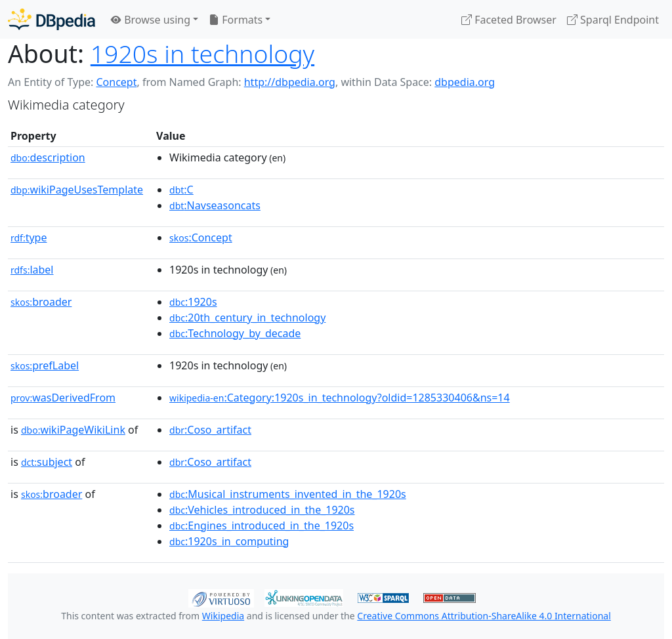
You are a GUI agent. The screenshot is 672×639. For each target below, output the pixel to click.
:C (181, 190)
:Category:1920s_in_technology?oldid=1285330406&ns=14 (340, 398)
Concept (116, 82)
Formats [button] (236, 20)
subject (47, 462)
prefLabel (45, 365)
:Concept (201, 237)
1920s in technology (202, 53)
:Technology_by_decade (235, 333)
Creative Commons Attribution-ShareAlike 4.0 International (484, 616)
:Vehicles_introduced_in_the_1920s (262, 510)
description (48, 157)
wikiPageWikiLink (73, 430)
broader (41, 302)
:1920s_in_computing (229, 541)
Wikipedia (223, 616)
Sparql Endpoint (613, 20)
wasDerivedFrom (63, 398)
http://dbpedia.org (290, 82)
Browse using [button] (151, 20)
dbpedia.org (465, 82)
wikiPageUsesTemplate (77, 190)
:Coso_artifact (210, 430)
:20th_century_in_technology (247, 318)
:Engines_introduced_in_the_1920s (262, 526)
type (29, 237)
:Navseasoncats (215, 205)
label (32, 270)
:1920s (193, 302)
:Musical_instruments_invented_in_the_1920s (288, 494)
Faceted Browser (509, 20)
